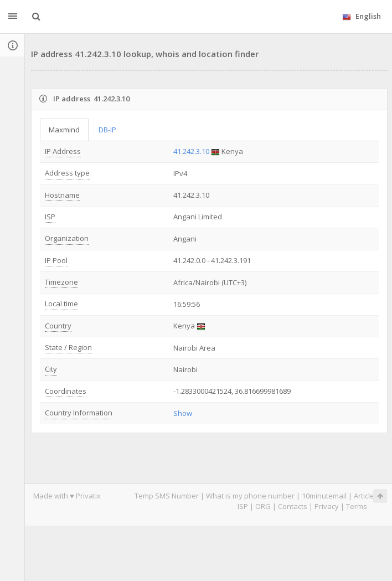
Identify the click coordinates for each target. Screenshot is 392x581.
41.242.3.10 (191, 151)
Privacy (327, 506)
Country (58, 326)
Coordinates (66, 391)
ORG (263, 506)
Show (183, 413)
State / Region (68, 347)
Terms (357, 506)
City (51, 369)
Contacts (293, 506)
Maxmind (64, 130)
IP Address (63, 151)
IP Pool (56, 260)
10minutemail (324, 496)
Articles (366, 496)
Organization (67, 238)
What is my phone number (250, 496)
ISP (50, 217)
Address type (67, 173)
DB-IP (107, 130)
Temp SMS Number (167, 496)
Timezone (61, 282)
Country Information (79, 413)
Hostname (62, 195)
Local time (61, 304)
